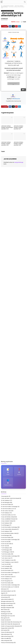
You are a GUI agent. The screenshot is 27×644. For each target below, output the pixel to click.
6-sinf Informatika (6, 537)
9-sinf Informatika (6, 583)
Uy (2, 6)
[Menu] (2, 2)
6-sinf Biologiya (5, 535)
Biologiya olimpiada (6, 608)
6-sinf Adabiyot (5, 531)
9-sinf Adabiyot (5, 579)
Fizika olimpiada (5, 640)
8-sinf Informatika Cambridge (9, 572)
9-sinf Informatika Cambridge (9, 585)
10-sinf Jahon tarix (6, 511)
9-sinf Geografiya (6, 581)
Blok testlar (4, 610)
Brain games (4, 618)
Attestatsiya (4, 597)
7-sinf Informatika (6, 554)
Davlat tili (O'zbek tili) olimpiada (10, 624)
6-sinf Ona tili (5, 542)
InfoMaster (4, 19)
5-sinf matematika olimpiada (9, 529)
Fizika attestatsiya (6, 636)
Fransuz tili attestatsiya (7, 643)
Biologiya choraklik (6, 605)
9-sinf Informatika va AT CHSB (9, 587)
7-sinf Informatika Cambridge (9, 556)
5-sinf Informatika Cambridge (9, 527)
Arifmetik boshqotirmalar (8, 595)
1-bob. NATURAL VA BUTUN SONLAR (10, 498)
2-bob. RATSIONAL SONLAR (8, 517)
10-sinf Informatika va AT (8, 509)
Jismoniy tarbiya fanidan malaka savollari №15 (18, 144)
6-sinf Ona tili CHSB (6, 544)
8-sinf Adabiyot (5, 568)
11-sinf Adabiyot (5, 513)
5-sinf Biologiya (5, 525)
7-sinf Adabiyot (5, 548)
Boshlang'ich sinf (5, 614)
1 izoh (24, 22)
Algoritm (3, 593)
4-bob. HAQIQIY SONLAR (7, 521)
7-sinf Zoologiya (5, 566)
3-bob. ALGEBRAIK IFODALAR (8, 519)
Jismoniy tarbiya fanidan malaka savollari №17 (18, 127)
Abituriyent (4, 589)
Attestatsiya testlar (8, 6)
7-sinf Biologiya (5, 550)
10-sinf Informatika (6, 505)
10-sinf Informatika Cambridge (9, 507)
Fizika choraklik (5, 638)
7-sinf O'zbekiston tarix (7, 560)
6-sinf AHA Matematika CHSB (9, 533)
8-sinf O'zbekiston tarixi (7, 577)
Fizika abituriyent (6, 634)
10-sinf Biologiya (5, 502)
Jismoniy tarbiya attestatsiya (7, 11)
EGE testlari (4, 630)
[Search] (25, 2)
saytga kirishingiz (19, 162)
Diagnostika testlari (6, 628)
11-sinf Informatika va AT (7, 515)
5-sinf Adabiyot (5, 523)
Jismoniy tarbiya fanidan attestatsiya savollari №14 (7, 127)
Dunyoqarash (5, 496)
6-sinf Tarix (4, 546)
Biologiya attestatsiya (7, 603)
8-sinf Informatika (6, 570)
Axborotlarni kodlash (6, 599)
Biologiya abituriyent (7, 601)
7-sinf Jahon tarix (6, 558)
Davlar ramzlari (5, 620)
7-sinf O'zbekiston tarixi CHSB (9, 562)
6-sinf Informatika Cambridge (9, 540)
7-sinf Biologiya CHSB (7, 552)
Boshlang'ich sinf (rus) (7, 616)
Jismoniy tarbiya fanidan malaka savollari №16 (6, 144)
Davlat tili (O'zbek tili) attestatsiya (10, 622)
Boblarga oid (4, 612)
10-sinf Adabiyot (5, 500)
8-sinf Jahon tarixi (6, 575)
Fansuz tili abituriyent (7, 632)
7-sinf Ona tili (5, 564)
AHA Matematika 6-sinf (7, 591)
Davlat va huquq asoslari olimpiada (10, 626)
